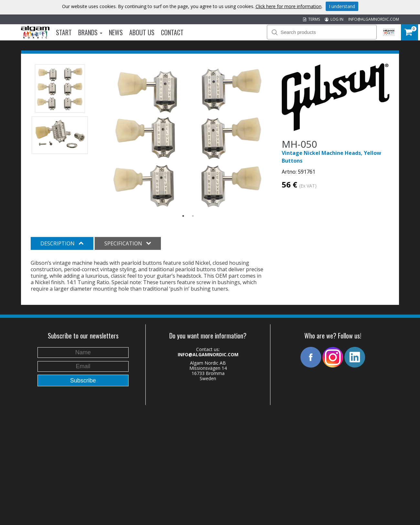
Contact (172, 32)
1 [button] (183, 216)
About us (142, 32)
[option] (188, 137)
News (116, 32)
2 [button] (193, 216)
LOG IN (334, 19)
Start (64, 32)
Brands (90, 32)
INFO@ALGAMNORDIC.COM (374, 19)
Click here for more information (289, 6)
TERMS (311, 19)
